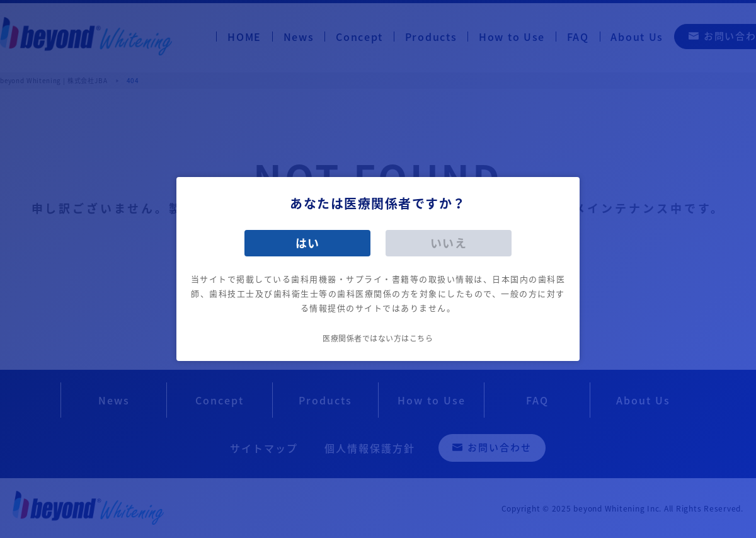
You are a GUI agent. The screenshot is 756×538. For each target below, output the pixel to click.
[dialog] (378, 269)
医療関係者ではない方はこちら (378, 338)
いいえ (449, 243)
